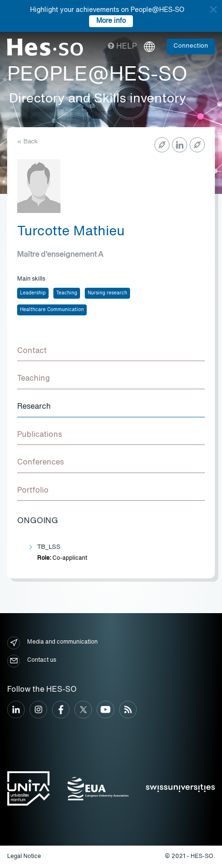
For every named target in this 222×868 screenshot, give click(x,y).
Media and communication (52, 643)
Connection (191, 46)
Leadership (33, 293)
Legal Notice (24, 857)
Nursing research (107, 293)
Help (122, 47)
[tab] (111, 352)
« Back (27, 142)
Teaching (67, 293)
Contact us (32, 661)
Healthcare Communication (52, 310)
